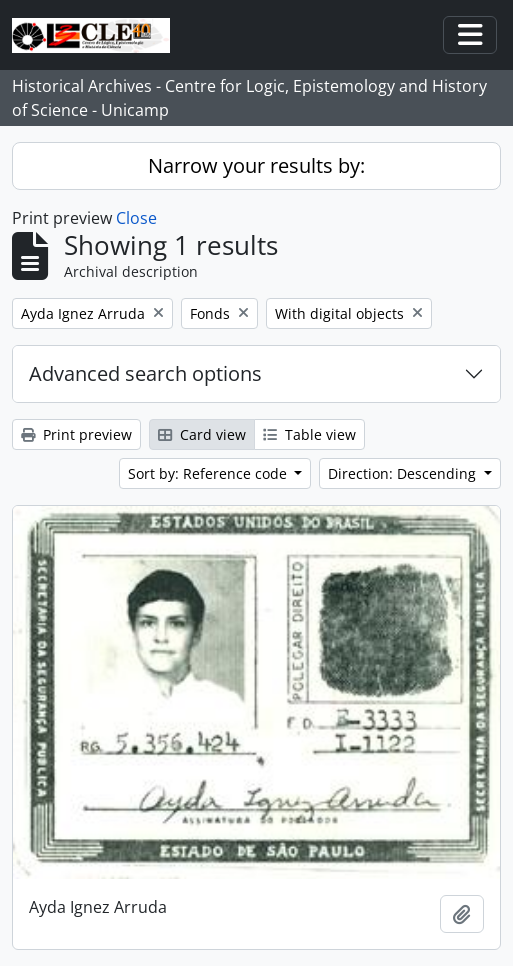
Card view (202, 434)
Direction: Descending (404, 473)
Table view (309, 434)
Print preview (76, 434)
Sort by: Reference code (209, 473)
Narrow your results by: (256, 165)
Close (136, 218)
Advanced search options (145, 373)
